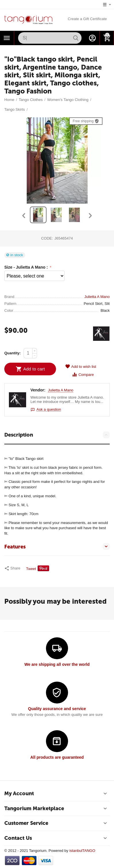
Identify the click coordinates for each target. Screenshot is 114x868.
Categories (7, 38)
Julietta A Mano (61, 390)
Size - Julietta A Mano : (27, 267)
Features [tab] (57, 546)
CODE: (47, 238)
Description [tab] (57, 435)
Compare (83, 375)
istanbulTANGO (82, 851)
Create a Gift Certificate (87, 19)
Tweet (31, 569)
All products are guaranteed (57, 757)
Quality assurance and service (57, 709)
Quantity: (12, 353)
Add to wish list (81, 367)
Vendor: (38, 390)
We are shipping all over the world (57, 664)
